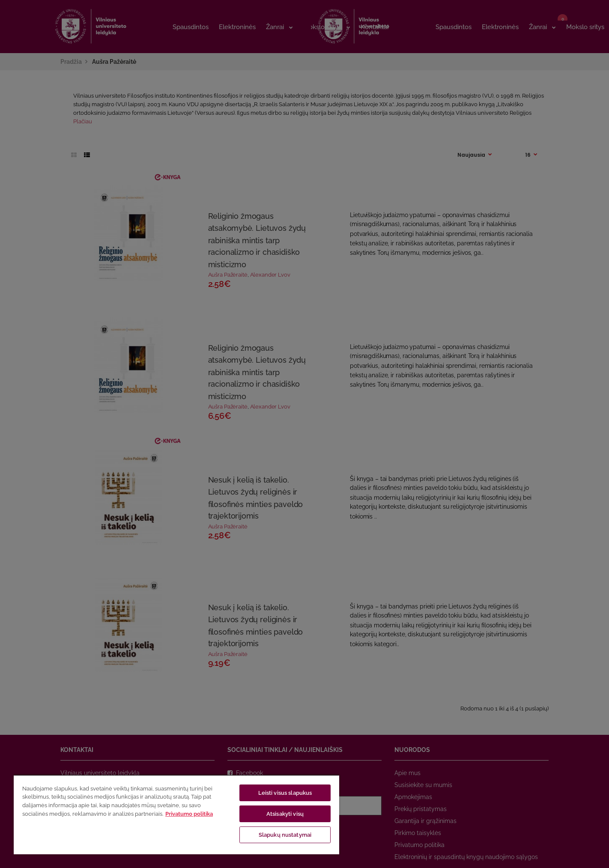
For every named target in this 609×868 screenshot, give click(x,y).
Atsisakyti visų (285, 814)
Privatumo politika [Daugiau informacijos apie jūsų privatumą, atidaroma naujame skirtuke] (189, 814)
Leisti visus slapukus (285, 793)
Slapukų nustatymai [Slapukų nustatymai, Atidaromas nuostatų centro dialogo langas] (285, 835)
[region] (176, 814)
